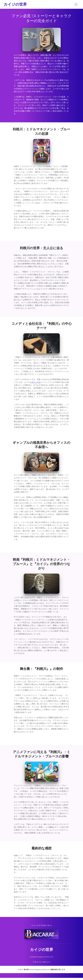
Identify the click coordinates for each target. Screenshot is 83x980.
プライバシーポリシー (42, 964)
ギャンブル (36, 383)
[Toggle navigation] (76, 4)
